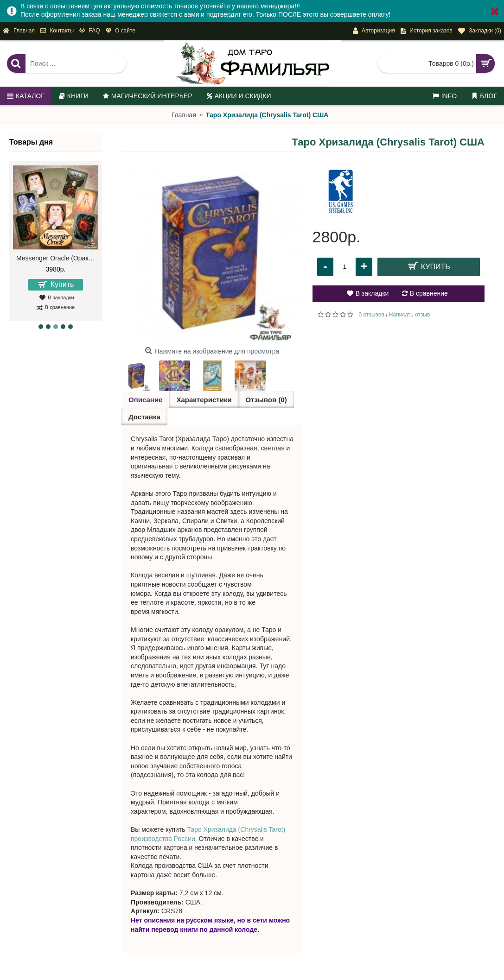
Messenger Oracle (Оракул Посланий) (57, 258)
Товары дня (31, 142)
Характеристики (204, 400)
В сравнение (429, 293)
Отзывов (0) (266, 400)
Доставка (144, 417)
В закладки (372, 293)
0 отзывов (372, 315)
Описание (145, 400)
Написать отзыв (409, 315)
